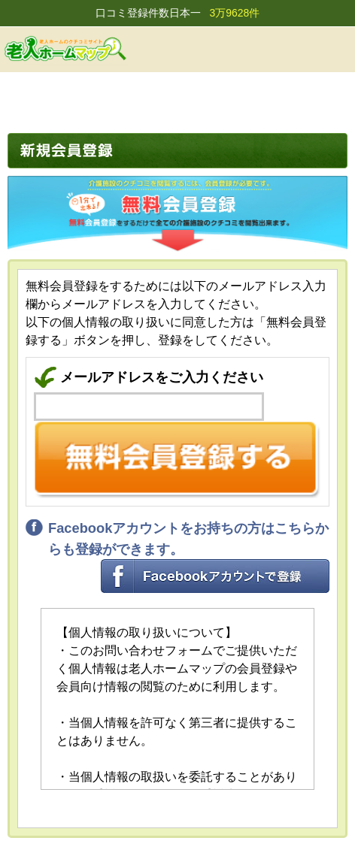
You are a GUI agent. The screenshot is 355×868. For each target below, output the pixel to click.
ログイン (297, 49)
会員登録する (259, 49)
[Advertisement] (177, 99)
